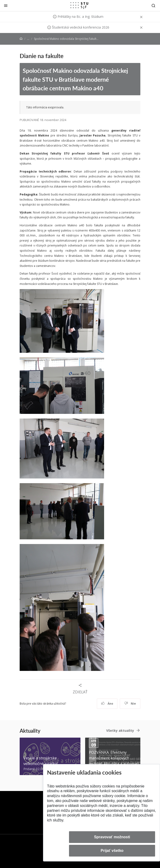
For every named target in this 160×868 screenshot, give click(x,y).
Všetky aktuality (120, 730)
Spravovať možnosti (112, 837)
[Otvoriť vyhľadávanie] (153, 6)
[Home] (21, 39)
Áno (107, 704)
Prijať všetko (112, 851)
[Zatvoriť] (6, 6)
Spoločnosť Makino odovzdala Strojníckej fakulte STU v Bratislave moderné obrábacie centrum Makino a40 (75, 79)
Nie (130, 704)
